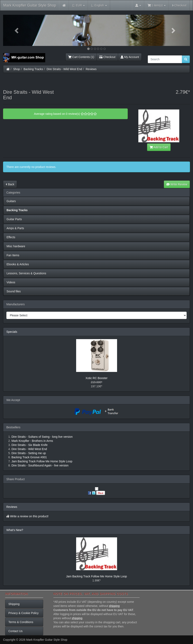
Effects (11, 237)
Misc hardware (16, 246)
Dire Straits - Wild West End (64, 69)
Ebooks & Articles (18, 264)
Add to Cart (159, 147)
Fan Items (13, 255)
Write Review (177, 184)
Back (10, 184)
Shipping (14, 604)
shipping (114, 606)
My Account (130, 57)
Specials (12, 332)
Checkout (179, 5)
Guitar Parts (14, 219)
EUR (78, 5)
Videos (11, 282)
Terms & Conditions (21, 622)
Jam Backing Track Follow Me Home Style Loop (96, 576)
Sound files (14, 291)
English (99, 5)
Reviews (91, 69)
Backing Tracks (33, 69)
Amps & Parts (15, 228)
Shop (17, 69)
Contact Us (15, 631)
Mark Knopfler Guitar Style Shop (30, 5)
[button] (17, 30)
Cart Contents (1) (81, 57)
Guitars (11, 201)
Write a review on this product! (29, 516)
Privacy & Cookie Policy (24, 613)
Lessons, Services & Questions (26, 273)
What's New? (15, 530)
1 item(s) (157, 5)
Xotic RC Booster (96, 378)
